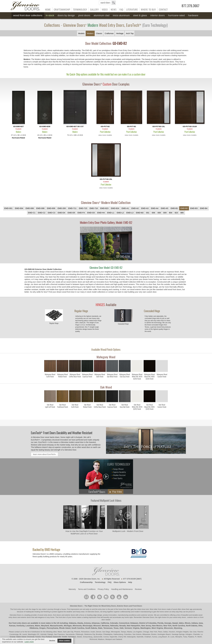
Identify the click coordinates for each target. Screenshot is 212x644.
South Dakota (91, 628)
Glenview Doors (76, 606)
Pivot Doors (84, 15)
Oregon (42, 628)
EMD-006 (30, 208)
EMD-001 (8, 208)
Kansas (12, 626)
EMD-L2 (120, 213)
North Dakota (192, 626)
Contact (163, 10)
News (114, 10)
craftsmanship (125, 612)
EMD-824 (115, 208)
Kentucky (20, 626)
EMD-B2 (184, 208)
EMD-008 (40, 208)
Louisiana (30, 626)
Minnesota (77, 626)
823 (176, 213)
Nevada (122, 626)
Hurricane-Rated (176, 15)
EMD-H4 (101, 213)
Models (81, 33)
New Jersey (146, 626)
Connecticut (124, 623)
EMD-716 (94, 208)
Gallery (94, 10)
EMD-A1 (125, 208)
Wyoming (178, 628)
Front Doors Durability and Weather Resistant (62, 433)
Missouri (97, 626)
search (107, 3)
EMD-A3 (145, 208)
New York (168, 626)
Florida (160, 623)
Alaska (80, 623)
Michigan (68, 626)
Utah (122, 628)
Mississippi (88, 626)
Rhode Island (65, 628)
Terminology (80, 10)
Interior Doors (158, 15)
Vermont (128, 628)
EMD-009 (51, 208)
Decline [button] (52, 641)
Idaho (181, 623)
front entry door (19, 609)
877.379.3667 (190, 6)
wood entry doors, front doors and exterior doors (57, 615)
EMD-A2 (135, 208)
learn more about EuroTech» (44, 454)
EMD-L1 (111, 213)
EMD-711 (72, 208)
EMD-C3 (52, 213)
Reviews (138, 589)
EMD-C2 (42, 213)
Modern (90, 33)
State (100, 628)
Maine (37, 626)
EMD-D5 (71, 213)
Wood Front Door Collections (28, 15)
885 (182, 213)
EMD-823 (104, 208)
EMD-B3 (194, 208)
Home (48, 10)
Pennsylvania (52, 628)
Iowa (201, 623)
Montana (105, 626)
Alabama (73, 623)
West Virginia (157, 628)
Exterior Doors (123, 606)
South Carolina (78, 628)
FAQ (121, 10)
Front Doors (137, 606)
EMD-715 (83, 208)
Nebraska (114, 626)
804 (171, 213)
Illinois (188, 623)
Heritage (120, 33)
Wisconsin (168, 628)
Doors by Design (66, 15)
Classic (99, 33)
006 (153, 213)
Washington (145, 628)
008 (159, 213)
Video (105, 10)
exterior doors (26, 617)
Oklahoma (34, 628)
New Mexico (157, 626)
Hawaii (175, 623)
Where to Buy (148, 10)
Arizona (87, 623)
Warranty (72, 589)
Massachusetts (56, 626)
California (105, 623)
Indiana (195, 623)
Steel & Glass (140, 15)
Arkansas (96, 623)
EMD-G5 (91, 213)
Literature (132, 10)
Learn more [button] (29, 642)
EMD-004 (19, 208)
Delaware (134, 623)
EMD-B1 (174, 208)
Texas (116, 628)
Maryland (45, 626)
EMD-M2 (140, 213)
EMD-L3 (130, 213)
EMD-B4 (204, 208)
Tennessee (108, 628)
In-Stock (50, 15)
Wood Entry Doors (109, 606)
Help (130, 582)
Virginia (136, 628)
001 (148, 213)
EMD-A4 (155, 208)
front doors (162, 609)
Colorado (114, 623)
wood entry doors (180, 617)
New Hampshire (133, 626)
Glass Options (120, 582)
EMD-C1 (32, 213)
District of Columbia (148, 623)
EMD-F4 (81, 213)
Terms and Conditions (87, 589)
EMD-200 (62, 208)
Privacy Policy (103, 589)
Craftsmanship (62, 10)
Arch (130, 33)
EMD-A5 (165, 208)
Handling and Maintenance (122, 589)
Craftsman (109, 33)
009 (165, 213)
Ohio (200, 626)
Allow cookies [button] (64, 641)
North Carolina (179, 626)
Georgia (168, 623)
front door (62, 617)
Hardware (193, 15)
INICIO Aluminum (121, 15)
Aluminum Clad (102, 15)
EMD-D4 (61, 213)
